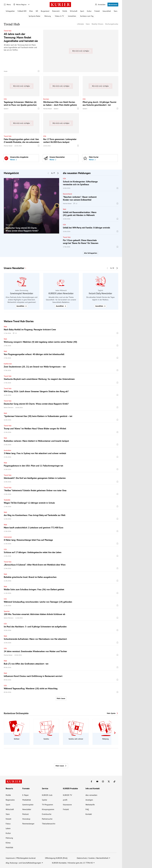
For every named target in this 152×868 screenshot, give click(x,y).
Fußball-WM (22, 11)
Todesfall (7, 500)
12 (75, 203)
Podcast (25, 814)
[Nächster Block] (58, 173)
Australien (7, 450)
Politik (65, 11)
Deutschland (67, 194)
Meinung (48, 16)
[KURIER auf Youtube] (97, 781)
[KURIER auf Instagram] (103, 781)
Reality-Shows (97, 24)
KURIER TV (67, 795)
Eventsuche (47, 814)
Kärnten (46, 99)
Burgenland (45, 11)
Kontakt (89, 814)
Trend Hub (8, 31)
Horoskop (26, 819)
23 (15, 333)
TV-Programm (47, 805)
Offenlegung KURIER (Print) (56, 858)
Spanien (7, 611)
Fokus (8, 824)
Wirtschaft (74, 11)
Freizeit (97, 11)
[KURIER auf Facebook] (91, 781)
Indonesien (8, 537)
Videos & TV (59, 16)
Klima (8, 843)
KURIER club (47, 795)
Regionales (10, 800)
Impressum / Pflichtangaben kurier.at (21, 858)
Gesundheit (107, 11)
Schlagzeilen (10, 11)
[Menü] (7, 5)
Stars (116, 11)
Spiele (44, 800)
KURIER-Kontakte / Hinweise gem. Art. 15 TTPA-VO (72, 863)
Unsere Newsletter (14, 268)
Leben (8, 828)
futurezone (67, 805)
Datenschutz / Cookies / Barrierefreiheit (93, 858)
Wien (31, 11)
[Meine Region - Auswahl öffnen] (29, 5)
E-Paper (25, 795)
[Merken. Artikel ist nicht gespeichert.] (39, 71)
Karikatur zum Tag (87, 16)
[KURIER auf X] (109, 781)
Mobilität (9, 847)
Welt (65, 209)
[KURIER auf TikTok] (114, 781)
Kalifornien (8, 364)
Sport (82, 11)
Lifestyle (80, 24)
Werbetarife (90, 805)
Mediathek (27, 800)
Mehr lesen (61, 698)
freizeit (8, 819)
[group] (31, 206)
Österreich (56, 11)
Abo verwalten (91, 795)
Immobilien (72, 16)
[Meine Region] (20, 5)
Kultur (89, 11)
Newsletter (27, 809)
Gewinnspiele (28, 805)
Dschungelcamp (112, 24)
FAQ (87, 809)
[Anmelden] (100, 5)
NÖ (37, 11)
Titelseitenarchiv (49, 824)
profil (65, 800)
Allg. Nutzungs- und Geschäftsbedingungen (23, 863)
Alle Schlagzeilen (91, 253)
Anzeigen (89, 800)
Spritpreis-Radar (34, 16)
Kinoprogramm (48, 809)
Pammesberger (28, 824)
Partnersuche (47, 819)
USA (5, 99)
